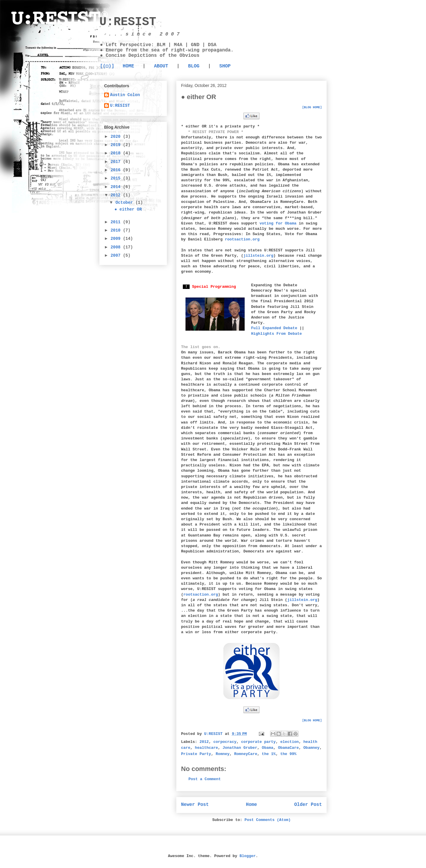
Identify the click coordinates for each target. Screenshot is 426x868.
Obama (268, 748)
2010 (117, 230)
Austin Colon (125, 95)
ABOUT (161, 66)
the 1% (269, 754)
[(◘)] (107, 66)
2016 (117, 170)
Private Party (196, 754)
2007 (117, 256)
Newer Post (195, 805)
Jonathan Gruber (240, 748)
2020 (117, 137)
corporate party (258, 742)
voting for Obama (278, 223)
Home (251, 805)
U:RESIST (128, 22)
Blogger (248, 856)
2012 (204, 742)
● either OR (128, 209)
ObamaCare (288, 748)
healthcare (206, 748)
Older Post (308, 805)
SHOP (225, 66)
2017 (117, 162)
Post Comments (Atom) (268, 820)
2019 (117, 145)
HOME (128, 66)
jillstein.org (258, 256)
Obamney (312, 748)
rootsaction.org (242, 239)
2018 (117, 153)
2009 (117, 239)
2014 (117, 187)
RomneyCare (246, 754)
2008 (117, 247)
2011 (117, 222)
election (290, 742)
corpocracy (225, 742)
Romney (223, 754)
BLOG (194, 66)
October (125, 203)
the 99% (289, 754)
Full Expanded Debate (274, 328)
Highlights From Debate (277, 334)
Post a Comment (205, 779)
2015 (117, 178)
